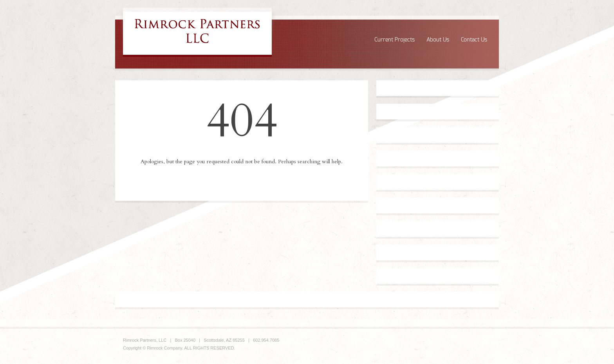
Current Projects (395, 40)
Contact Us (474, 40)
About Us (438, 40)
